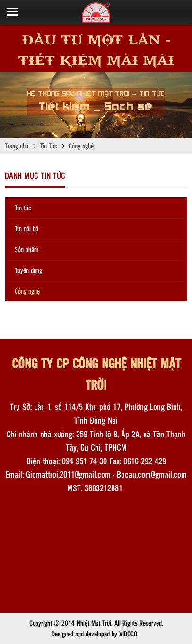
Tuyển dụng (28, 270)
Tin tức (23, 208)
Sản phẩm (26, 249)
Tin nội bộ (26, 228)
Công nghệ (27, 291)
